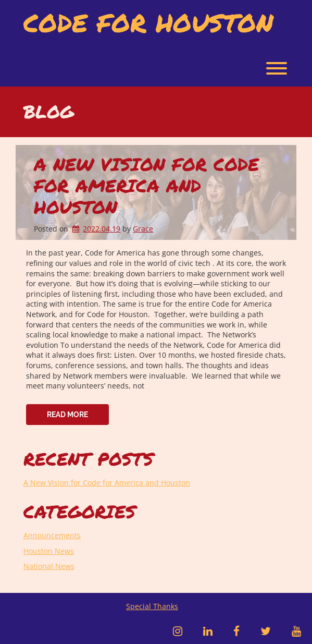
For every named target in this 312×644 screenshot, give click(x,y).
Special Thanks (152, 606)
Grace (143, 229)
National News (49, 566)
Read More (67, 415)
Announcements (52, 535)
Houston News (49, 551)
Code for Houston (148, 23)
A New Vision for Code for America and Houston (146, 185)
